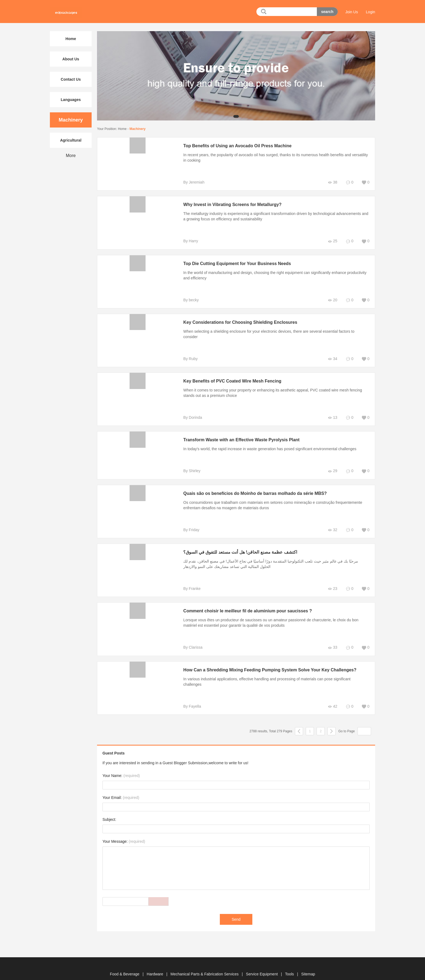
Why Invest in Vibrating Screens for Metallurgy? (229, 205)
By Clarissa (190, 642)
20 (332, 300)
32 (332, 525)
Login (371, 12)
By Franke (189, 583)
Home (122, 129)
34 (332, 353)
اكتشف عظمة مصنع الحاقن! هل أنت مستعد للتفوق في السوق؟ (237, 547)
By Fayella (189, 695)
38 (332, 182)
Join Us (352, 12)
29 (332, 465)
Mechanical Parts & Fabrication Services (205, 963)
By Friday (188, 524)
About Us (71, 59)
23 (332, 583)
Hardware (155, 963)
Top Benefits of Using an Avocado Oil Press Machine (234, 146)
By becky (188, 300)
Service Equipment (262, 963)
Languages (71, 100)
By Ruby (187, 353)
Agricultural (71, 140)
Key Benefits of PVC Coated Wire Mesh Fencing (229, 376)
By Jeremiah (191, 182)
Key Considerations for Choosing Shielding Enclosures (237, 322)
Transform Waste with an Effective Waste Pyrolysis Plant (239, 434)
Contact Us (71, 79)
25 (332, 241)
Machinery (138, 129)
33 (332, 642)
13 (332, 412)
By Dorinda (190, 412)
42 (332, 696)
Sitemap (308, 963)
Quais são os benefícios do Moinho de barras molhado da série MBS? (252, 488)
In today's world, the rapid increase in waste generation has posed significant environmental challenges (267, 443)
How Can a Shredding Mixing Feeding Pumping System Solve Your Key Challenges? (267, 664)
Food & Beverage (125, 963)
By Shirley (189, 465)
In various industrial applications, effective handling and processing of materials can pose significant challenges (273, 674)
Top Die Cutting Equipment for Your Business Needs (234, 264)
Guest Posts (114, 742)
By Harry (188, 241)
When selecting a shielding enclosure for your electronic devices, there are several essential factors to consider (273, 331)
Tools (290, 963)
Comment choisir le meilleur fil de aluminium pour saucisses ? (245, 605)
